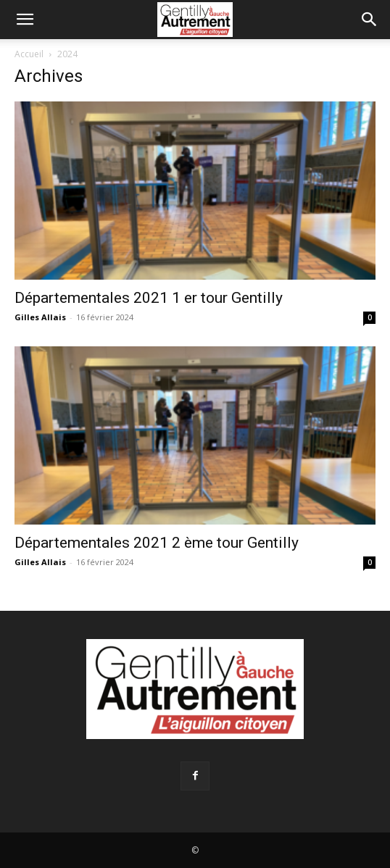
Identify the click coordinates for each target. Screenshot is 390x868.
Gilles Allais (40, 317)
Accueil (29, 54)
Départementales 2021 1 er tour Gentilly (149, 298)
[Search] (370, 20)
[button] (25, 20)
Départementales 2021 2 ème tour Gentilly (157, 543)
